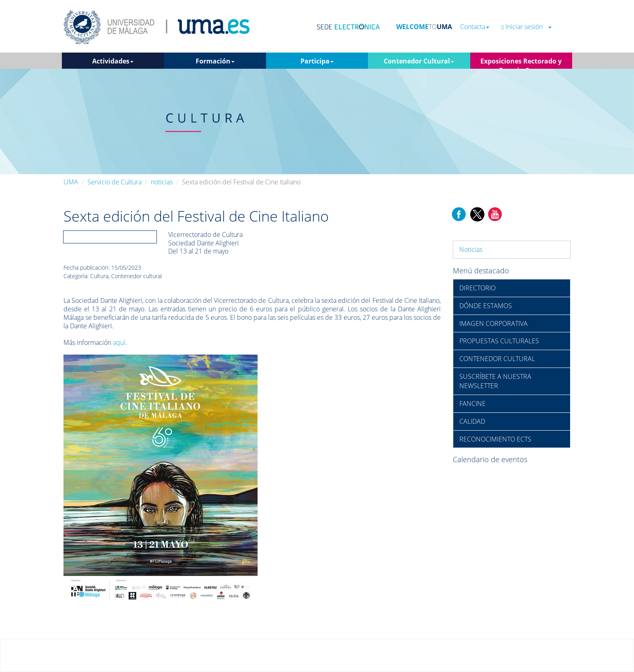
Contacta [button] (475, 27)
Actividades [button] (113, 61)
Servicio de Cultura (114, 182)
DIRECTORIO (478, 288)
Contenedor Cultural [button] (419, 61)
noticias (162, 182)
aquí (119, 342)
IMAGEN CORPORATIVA (493, 323)
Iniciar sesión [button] (526, 27)
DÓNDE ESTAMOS (486, 306)
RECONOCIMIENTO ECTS (495, 439)
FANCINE (472, 404)
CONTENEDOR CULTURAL (497, 359)
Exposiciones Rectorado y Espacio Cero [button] (521, 63)
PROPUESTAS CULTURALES (499, 341)
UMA (71, 182)
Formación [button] (215, 61)
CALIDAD (472, 421)
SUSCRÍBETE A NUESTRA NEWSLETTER (495, 381)
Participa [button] (317, 61)
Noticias (471, 249)
